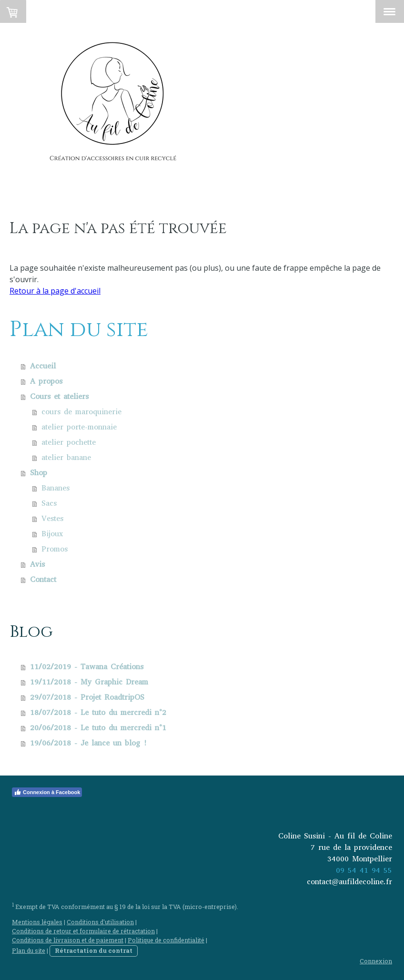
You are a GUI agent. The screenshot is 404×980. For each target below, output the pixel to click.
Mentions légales (37, 922)
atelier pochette (69, 442)
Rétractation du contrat (94, 950)
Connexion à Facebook (47, 792)
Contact (43, 579)
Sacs (49, 503)
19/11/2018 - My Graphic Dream (89, 682)
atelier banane (66, 457)
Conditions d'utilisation (100, 922)
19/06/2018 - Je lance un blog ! (89, 743)
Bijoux (52, 534)
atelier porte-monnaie (79, 427)
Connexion (376, 961)
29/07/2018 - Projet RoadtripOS (87, 697)
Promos (55, 549)
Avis (37, 564)
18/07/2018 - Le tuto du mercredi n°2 (98, 712)
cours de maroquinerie (81, 412)
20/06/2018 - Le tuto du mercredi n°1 (98, 728)
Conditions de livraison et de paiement (68, 940)
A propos (46, 381)
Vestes (52, 518)
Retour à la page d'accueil (55, 291)
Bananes (56, 488)
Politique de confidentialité (166, 940)
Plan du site (29, 950)
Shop (39, 473)
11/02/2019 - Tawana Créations (87, 667)
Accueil (43, 366)
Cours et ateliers (59, 396)
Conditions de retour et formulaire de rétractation (83, 931)
